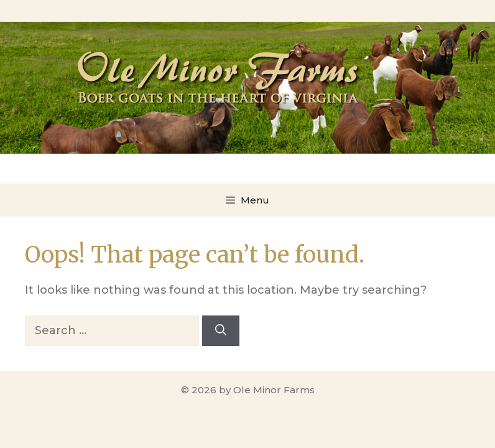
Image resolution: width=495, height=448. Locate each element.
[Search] (221, 331)
